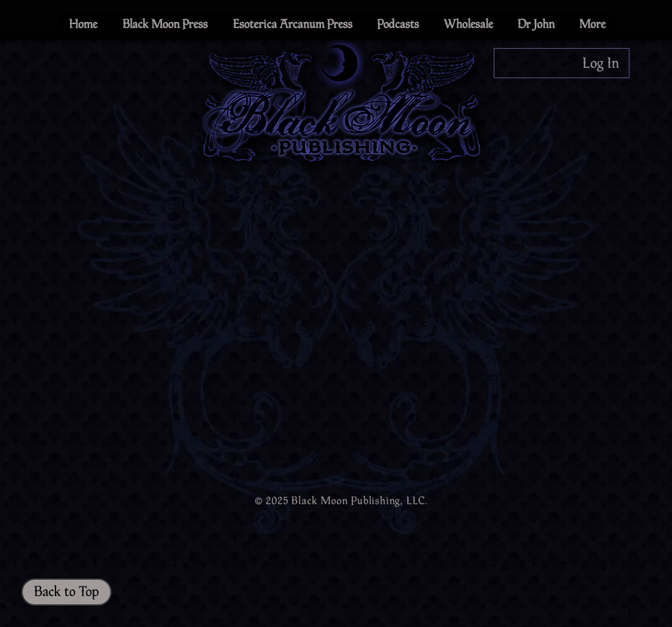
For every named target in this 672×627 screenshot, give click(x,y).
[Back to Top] (67, 592)
